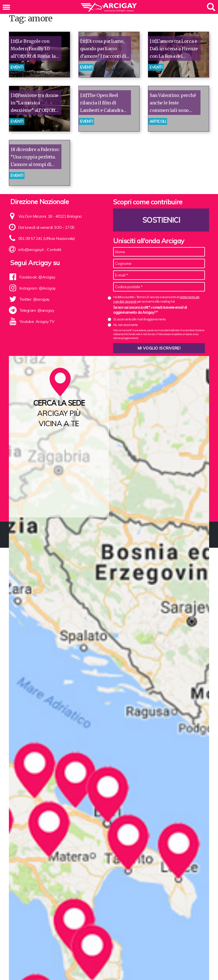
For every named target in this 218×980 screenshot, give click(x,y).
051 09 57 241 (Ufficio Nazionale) (47, 238)
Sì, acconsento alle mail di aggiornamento (139, 319)
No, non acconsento (125, 325)
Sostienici (161, 220)
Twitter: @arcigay (34, 299)
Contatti (54, 250)
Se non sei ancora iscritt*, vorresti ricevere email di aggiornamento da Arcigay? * (150, 310)
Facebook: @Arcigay (37, 277)
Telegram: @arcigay (37, 310)
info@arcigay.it (31, 250)
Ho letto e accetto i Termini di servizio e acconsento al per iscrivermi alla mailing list (156, 299)
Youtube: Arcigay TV (37, 321)
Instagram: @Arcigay (38, 288)
